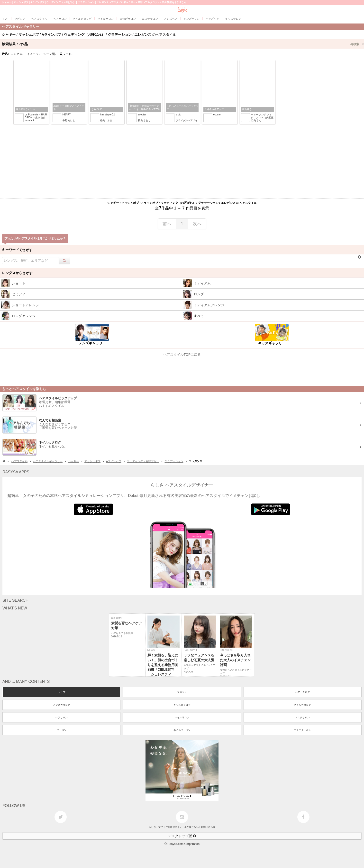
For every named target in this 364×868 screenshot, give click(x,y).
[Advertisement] (182, 164)
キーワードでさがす (17, 250)
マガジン (182, 692)
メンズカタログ (62, 705)
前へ (167, 224)
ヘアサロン (62, 717)
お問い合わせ (208, 827)
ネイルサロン (182, 717)
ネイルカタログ (302, 705)
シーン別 (50, 54)
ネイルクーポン (182, 730)
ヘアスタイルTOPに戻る (182, 355)
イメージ (33, 54)
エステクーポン (302, 730)
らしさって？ (156, 827)
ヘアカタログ (302, 692)
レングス (17, 54)
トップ (62, 692)
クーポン (62, 730)
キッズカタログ (182, 705)
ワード (66, 54)
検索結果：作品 (183, 44)
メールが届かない (189, 827)
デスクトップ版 (182, 836)
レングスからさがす (17, 273)
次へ (197, 224)
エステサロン (302, 717)
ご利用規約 (171, 827)
